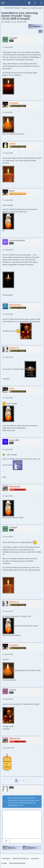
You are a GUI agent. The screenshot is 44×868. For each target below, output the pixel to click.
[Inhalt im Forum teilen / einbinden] (41, 31)
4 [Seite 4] (23, 781)
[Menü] (41, 3)
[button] (6, 841)
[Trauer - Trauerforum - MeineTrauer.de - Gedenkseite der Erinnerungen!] (3, 3)
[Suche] (29, 3)
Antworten (32, 848)
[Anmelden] (35, 3)
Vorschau (12, 848)
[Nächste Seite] (27, 781)
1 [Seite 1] (16, 781)
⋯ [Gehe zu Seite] (20, 781)
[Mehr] (40, 47)
